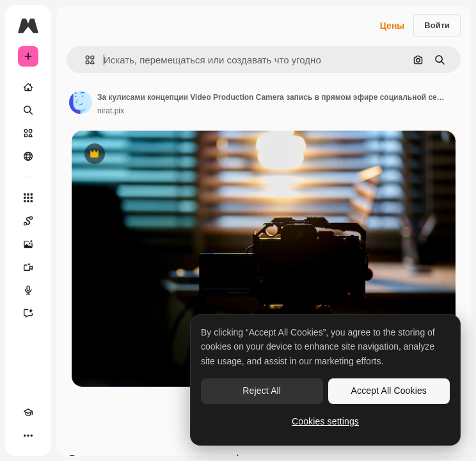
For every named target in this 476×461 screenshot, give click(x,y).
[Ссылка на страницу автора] (81, 102)
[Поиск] (28, 110)
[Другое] (28, 435)
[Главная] (28, 87)
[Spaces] (28, 221)
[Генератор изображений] (28, 244)
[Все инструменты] (28, 198)
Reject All (262, 391)
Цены (393, 26)
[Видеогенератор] (28, 267)
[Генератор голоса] (28, 290)
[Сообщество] (28, 156)
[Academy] (28, 412)
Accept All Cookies (389, 391)
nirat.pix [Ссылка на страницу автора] (111, 111)
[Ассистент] (28, 313)
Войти (437, 25)
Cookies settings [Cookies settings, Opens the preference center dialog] (325, 421)
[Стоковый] (28, 133)
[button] (85, 60)
